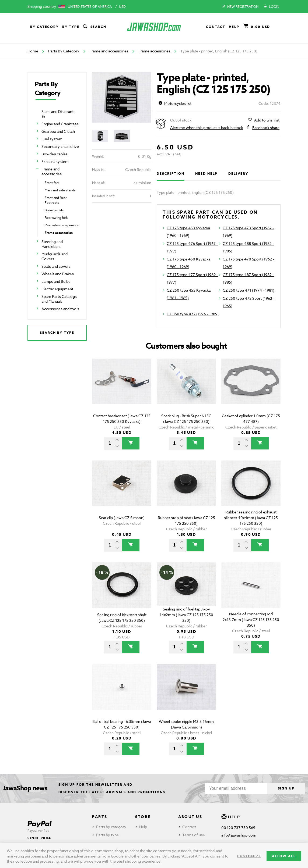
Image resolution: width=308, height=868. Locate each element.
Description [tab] (171, 174)
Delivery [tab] (238, 174)
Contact (216, 27)
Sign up (286, 788)
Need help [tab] (206, 174)
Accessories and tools (60, 309)
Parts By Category (64, 51)
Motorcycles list (175, 103)
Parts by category (111, 827)
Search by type (57, 333)
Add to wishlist (267, 120)
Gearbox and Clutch (58, 131)
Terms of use (194, 835)
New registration (240, 7)
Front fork (52, 183)
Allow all (284, 856)
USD (122, 7)
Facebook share (266, 128)
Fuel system (52, 139)
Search (94, 27)
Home (33, 51)
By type (71, 27)
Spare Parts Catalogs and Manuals (59, 299)
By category (44, 27)
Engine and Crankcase (60, 124)
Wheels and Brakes (58, 274)
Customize (249, 856)
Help (234, 27)
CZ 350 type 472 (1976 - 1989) (193, 314)
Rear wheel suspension (62, 225)
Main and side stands (60, 190)
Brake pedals (54, 210)
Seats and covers (56, 266)
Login (272, 7)
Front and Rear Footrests (56, 200)
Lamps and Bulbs (56, 281)
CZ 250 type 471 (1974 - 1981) (248, 290)
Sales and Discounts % (58, 114)
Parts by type (107, 835)
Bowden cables (55, 154)
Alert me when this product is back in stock (206, 128)
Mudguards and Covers (55, 256)
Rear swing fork (56, 218)
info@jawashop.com (239, 835)
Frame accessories (154, 51)
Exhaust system (55, 161)
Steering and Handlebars (52, 244)
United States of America (90, 7)
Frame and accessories (109, 51)
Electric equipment (57, 289)
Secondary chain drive (60, 146)
